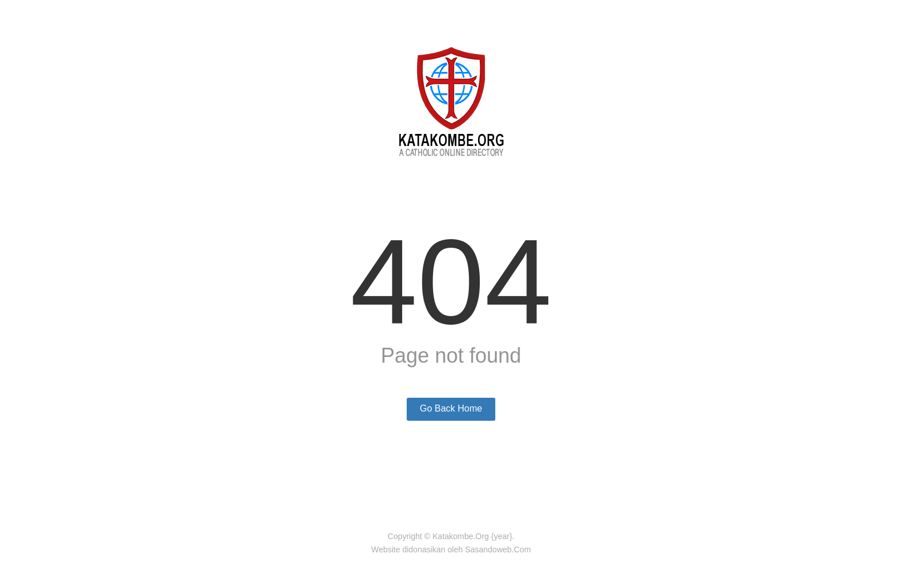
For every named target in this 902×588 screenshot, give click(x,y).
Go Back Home (451, 408)
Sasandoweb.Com (498, 549)
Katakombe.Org (461, 536)
